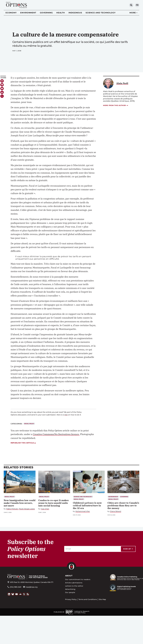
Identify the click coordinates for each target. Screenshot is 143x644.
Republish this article (23, 443)
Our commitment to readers (78, 579)
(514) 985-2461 (16, 587)
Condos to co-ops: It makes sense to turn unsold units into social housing (53, 503)
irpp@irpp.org (32, 587)
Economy (11, 13)
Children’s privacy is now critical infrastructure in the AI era (87, 505)
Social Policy (29, 424)
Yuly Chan (45, 509)
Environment (28, 13)
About (69, 576)
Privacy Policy (71, 599)
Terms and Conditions (88, 599)
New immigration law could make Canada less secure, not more (20, 503)
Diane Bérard (116, 511)
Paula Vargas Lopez (27, 509)
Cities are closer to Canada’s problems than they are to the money (123, 505)
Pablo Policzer (12, 509)
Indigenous (75, 13)
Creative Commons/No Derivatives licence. (56, 434)
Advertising (70, 589)
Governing (46, 13)
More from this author (116, 105)
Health (61, 13)
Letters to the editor (74, 586)
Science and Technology (101, 13)
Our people (70, 592)
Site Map (102, 599)
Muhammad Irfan (83, 511)
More (133, 13)
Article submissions (74, 583)
